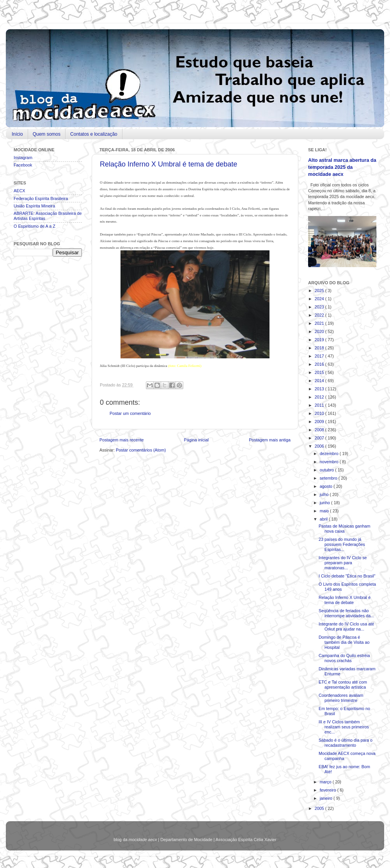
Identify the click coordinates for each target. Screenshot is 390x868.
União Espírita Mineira (34, 206)
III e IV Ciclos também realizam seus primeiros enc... (344, 727)
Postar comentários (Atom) (141, 450)
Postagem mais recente (121, 440)
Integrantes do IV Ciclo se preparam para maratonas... (343, 563)
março (326, 782)
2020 (320, 331)
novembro (330, 462)
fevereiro (329, 790)
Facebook (23, 165)
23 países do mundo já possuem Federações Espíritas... (342, 544)
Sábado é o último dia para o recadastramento (346, 743)
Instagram (23, 158)
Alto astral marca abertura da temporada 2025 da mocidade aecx (342, 167)
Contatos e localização (94, 134)
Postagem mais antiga (270, 440)
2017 (320, 356)
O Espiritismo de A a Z (35, 226)
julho (325, 494)
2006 (320, 446)
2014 (320, 381)
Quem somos (47, 134)
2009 (320, 422)
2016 (320, 364)
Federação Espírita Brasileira (41, 198)
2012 (320, 397)
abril (324, 519)
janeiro (327, 798)
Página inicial (196, 440)
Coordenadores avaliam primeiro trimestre (341, 698)
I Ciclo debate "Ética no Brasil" (347, 576)
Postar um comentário (130, 413)
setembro (329, 478)
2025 (320, 291)
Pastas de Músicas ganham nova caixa (345, 529)
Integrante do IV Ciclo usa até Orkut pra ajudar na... (346, 626)
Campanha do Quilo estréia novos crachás (344, 658)
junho (325, 503)
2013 (320, 389)
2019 (320, 340)
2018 (320, 348)
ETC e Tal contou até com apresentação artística (343, 685)
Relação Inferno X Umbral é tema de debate (168, 164)
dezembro (330, 453)
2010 (320, 413)
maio (325, 511)
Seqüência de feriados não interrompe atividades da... (346, 613)
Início (17, 134)
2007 (320, 438)
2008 (320, 430)
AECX (19, 191)
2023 (320, 307)
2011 (320, 405)
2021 (320, 323)
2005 (320, 808)
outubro (328, 470)
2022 (320, 315)
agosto (327, 486)
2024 (320, 299)
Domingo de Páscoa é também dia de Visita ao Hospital (344, 642)
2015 (320, 372)
